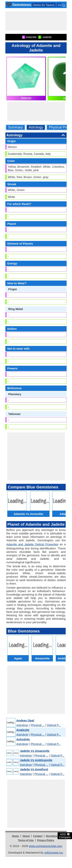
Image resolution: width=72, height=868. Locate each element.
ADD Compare (65, 836)
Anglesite (23, 730)
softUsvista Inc (54, 853)
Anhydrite (23, 739)
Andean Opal (25, 720)
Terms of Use (26, 840)
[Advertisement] (36, 21)
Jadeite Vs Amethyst (34, 769)
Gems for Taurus (44, 5)
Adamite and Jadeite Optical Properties (32, 544)
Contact (38, 836)
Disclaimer (52, 836)
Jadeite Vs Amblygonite (36, 760)
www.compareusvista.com (46, 846)
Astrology (36, 127)
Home (15, 836)
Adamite (26, 98)
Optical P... (54, 725)
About (26, 836)
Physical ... (38, 725)
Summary (15, 127)
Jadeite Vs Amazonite (35, 751)
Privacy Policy (46, 840)
